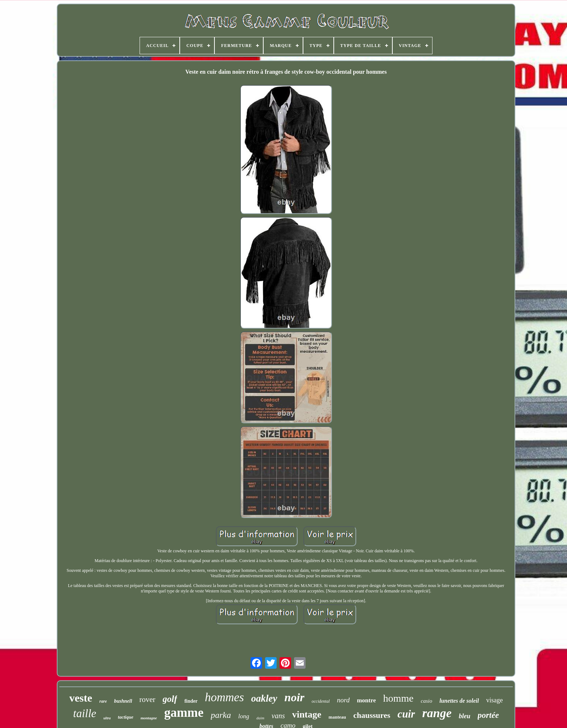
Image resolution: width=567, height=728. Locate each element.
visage (494, 700)
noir (295, 697)
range (437, 713)
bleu (465, 716)
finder (191, 701)
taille (85, 713)
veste (81, 698)
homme (398, 698)
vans (278, 716)
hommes (224, 697)
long (244, 716)
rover (147, 699)
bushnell (123, 701)
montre (366, 700)
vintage (307, 714)
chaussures (372, 715)
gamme (184, 713)
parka (221, 715)
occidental (321, 701)
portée (488, 715)
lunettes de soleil (459, 701)
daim (260, 718)
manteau (337, 717)
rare (103, 701)
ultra (107, 718)
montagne (149, 718)
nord (343, 700)
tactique (126, 717)
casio (426, 701)
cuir (406, 714)
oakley (264, 698)
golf (170, 699)
